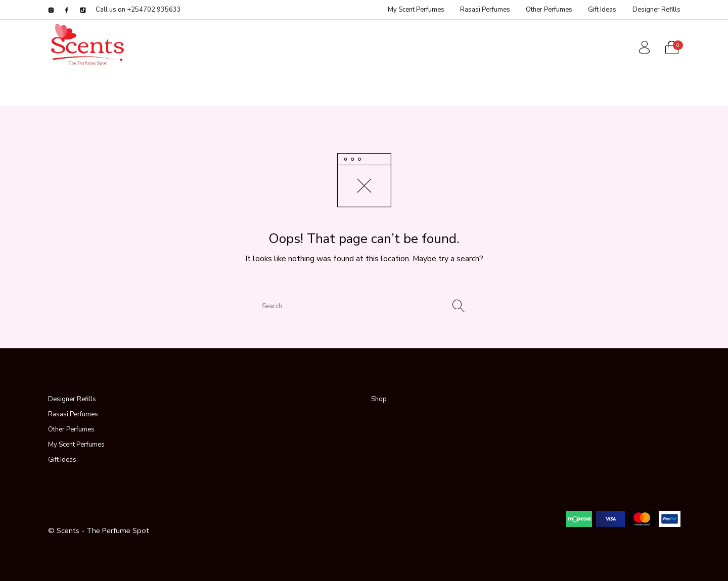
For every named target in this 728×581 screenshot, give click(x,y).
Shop (379, 399)
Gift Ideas (62, 460)
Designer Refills (72, 399)
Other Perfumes (71, 429)
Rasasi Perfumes (73, 414)
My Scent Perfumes (76, 445)
